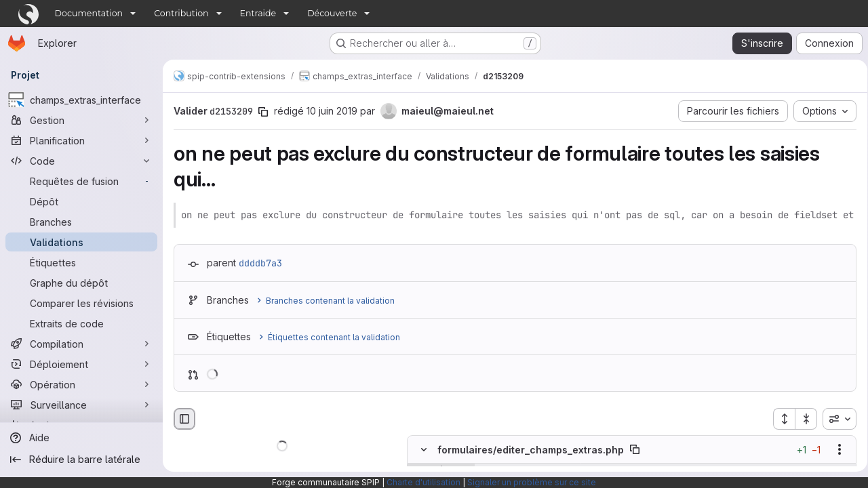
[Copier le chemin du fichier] (635, 449)
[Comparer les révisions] (81, 303)
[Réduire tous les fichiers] (802, 419)
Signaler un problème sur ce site (532, 482)
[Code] (81, 161)
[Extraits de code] (81, 323)
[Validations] (81, 242)
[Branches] (81, 222)
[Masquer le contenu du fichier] (424, 449)
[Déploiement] (81, 364)
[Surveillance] (81, 405)
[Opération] (81, 384)
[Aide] (81, 438)
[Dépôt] (81, 201)
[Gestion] (81, 120)
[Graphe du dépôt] (81, 283)
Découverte (332, 13)
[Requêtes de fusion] (81, 181)
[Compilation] (81, 344)
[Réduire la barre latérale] (81, 460)
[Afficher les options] (835, 449)
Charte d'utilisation (423, 482)
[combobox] (835, 419)
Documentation (89, 13)
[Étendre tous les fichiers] (779, 419)
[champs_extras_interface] (81, 100)
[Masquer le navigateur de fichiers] (184, 419)
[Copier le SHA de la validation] (263, 112)
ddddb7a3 (260, 263)
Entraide (258, 13)
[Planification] (81, 140)
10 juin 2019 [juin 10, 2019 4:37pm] (332, 111)
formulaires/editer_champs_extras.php (531, 450)
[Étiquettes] (81, 262)
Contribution (181, 13)
